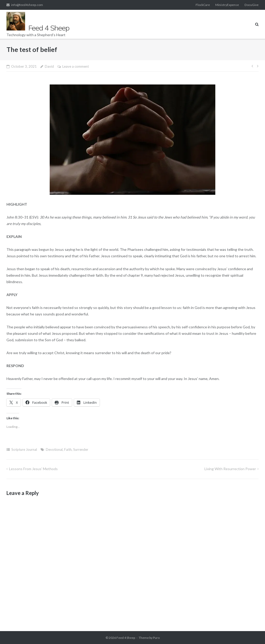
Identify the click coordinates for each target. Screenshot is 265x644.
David (49, 66)
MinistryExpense (227, 5)
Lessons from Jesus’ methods (33, 469)
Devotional (54, 449)
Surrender (81, 449)
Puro (156, 638)
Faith (68, 449)
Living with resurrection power (230, 469)
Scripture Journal (24, 449)
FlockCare (203, 5)
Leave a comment (76, 66)
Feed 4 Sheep (126, 638)
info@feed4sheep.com (27, 5)
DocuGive (252, 5)
